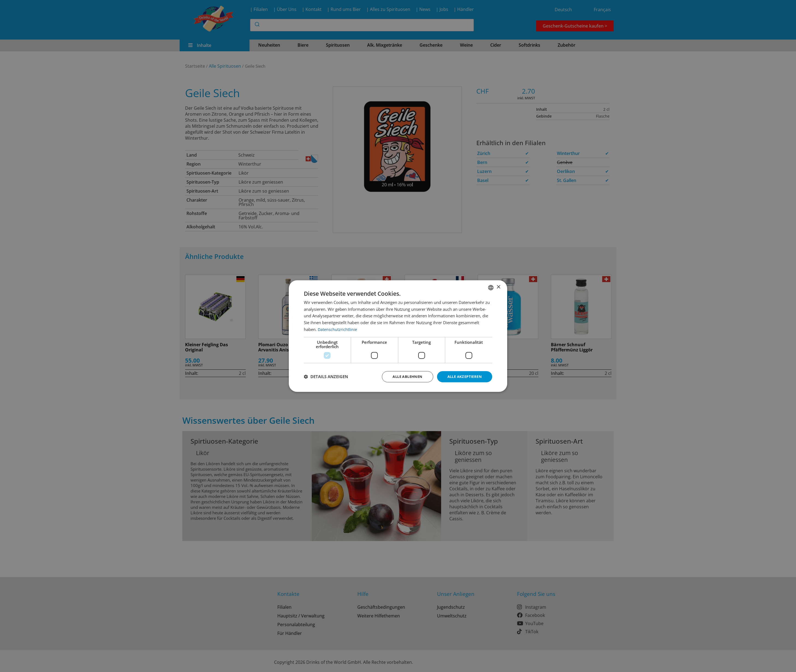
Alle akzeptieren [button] (463, 376)
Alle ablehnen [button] (403, 376)
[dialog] (398, 336)
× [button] (498, 287)
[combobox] (491, 287)
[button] (326, 377)
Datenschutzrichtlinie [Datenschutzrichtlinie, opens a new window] (338, 329)
